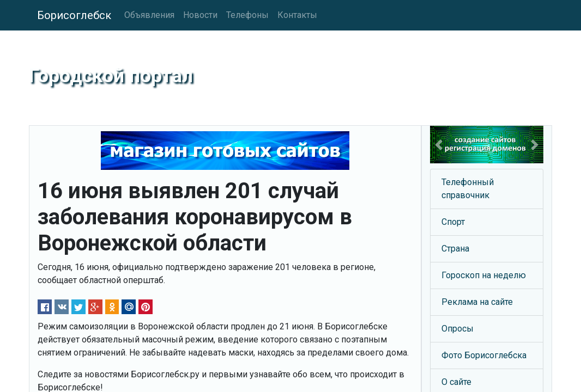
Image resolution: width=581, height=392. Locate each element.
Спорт (453, 222)
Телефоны (247, 15)
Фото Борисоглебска (484, 355)
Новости (200, 15)
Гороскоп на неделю (484, 275)
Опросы (458, 329)
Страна (455, 249)
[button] (438, 145)
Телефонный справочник (468, 189)
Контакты (297, 15)
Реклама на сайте (477, 302)
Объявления (149, 15)
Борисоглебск (74, 15)
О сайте (456, 382)
